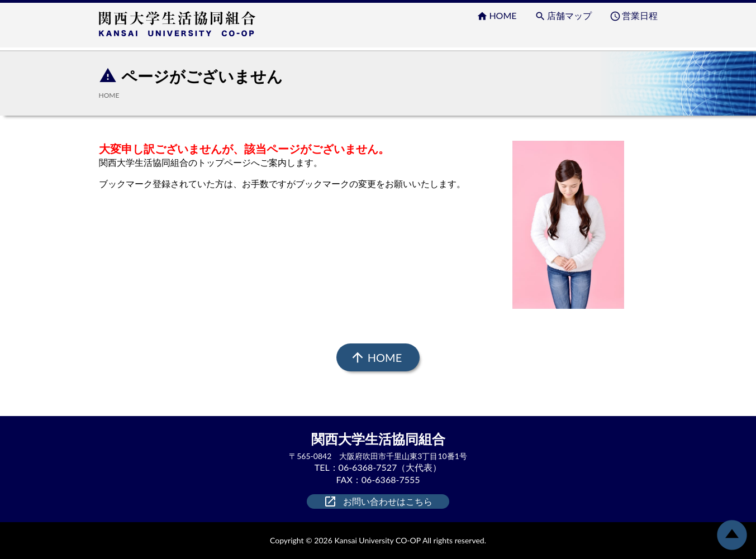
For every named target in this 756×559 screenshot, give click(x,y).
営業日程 (634, 16)
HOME (496, 16)
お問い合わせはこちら (378, 501)
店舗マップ (563, 16)
